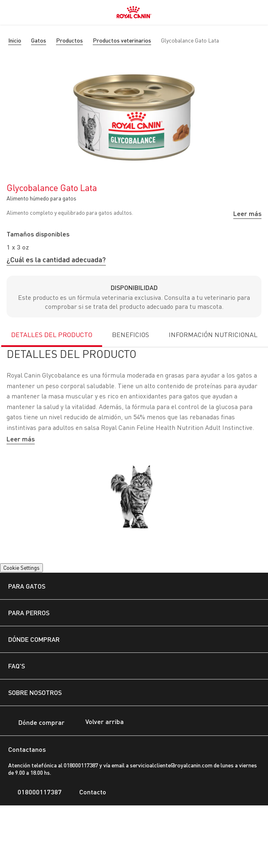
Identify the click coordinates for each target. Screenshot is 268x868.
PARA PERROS (29, 613)
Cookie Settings (21, 568)
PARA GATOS (27, 586)
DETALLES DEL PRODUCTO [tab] (52, 335)
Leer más (247, 213)
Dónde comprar (36, 723)
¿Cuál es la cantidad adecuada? (56, 259)
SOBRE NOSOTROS (35, 692)
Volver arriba (98, 722)
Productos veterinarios (122, 40)
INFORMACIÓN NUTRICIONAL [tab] (213, 335)
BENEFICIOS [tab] (131, 335)
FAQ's (17, 666)
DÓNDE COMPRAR (34, 639)
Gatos (39, 40)
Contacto (88, 792)
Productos (69, 40)
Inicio (15, 40)
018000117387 (35, 792)
